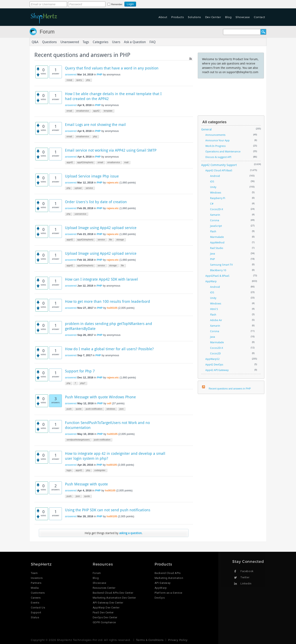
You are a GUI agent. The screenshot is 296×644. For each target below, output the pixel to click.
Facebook (247, 571)
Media (35, 588)
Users (116, 42)
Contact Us (38, 608)
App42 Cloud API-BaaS (219, 170)
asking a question (130, 533)
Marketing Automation (169, 578)
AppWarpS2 (212, 359)
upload (78, 188)
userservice (80, 214)
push (69, 409)
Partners (36, 583)
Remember (117, 4)
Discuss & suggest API (218, 157)
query (79, 80)
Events (35, 603)
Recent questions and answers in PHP (230, 389)
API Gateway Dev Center (108, 603)
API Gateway (163, 583)
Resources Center (104, 588)
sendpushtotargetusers (78, 440)
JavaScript (216, 226)
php (88, 80)
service (89, 188)
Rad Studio (217, 248)
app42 (96, 111)
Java (213, 253)
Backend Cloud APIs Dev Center (113, 593)
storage (120, 240)
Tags (86, 42)
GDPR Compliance (104, 622)
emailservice (83, 111)
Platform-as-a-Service (168, 593)
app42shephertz (85, 162)
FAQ (153, 42)
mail (126, 162)
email (69, 111)
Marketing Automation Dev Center (114, 598)
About (163, 17)
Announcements (215, 135)
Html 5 (214, 309)
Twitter (245, 577)
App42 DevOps (214, 364)
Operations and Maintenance (223, 151)
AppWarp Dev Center (106, 608)
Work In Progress (216, 146)
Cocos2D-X (217, 209)
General (206, 129)
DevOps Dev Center (105, 617)
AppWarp (211, 281)
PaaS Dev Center (103, 612)
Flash (213, 231)
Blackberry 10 (218, 270)
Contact (260, 17)
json (121, 409)
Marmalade (217, 237)
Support (36, 612)
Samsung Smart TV (221, 265)
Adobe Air (216, 320)
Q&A (35, 42)
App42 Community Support (219, 165)
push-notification (94, 409)
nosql (69, 80)
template (108, 111)
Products (177, 17)
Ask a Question (135, 42)
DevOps (160, 598)
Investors (37, 578)
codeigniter (100, 470)
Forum (47, 32)
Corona (215, 220)
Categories (101, 42)
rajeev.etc (113, 183)
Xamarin (215, 215)
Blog (228, 17)
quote (79, 409)
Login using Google (146, 3)
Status (35, 617)
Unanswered (70, 42)
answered (71, 74)
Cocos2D (215, 353)
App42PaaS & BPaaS (217, 276)
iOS (212, 181)
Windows (216, 192)
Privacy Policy (178, 640)
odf (109, 403)
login (69, 470)
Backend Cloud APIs (168, 573)
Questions (49, 42)
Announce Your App (217, 140)
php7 (83, 383)
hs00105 (112, 308)
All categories (214, 122)
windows (111, 409)
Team (34, 573)
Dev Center (213, 17)
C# (212, 204)
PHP (100, 74)
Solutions (194, 17)
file (111, 240)
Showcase (243, 17)
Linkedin (246, 584)
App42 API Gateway (217, 370)
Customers (38, 593)
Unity (213, 187)
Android (215, 176)
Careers (36, 598)
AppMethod (217, 242)
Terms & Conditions (150, 640)
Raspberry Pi (218, 198)
